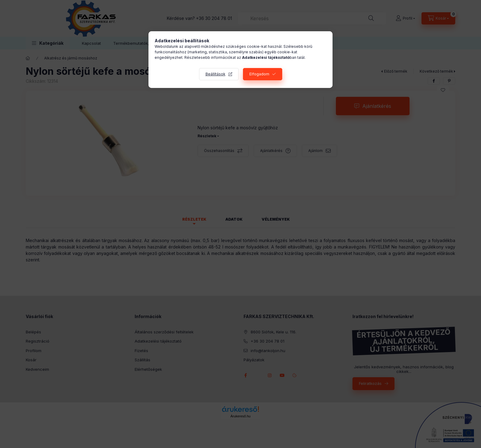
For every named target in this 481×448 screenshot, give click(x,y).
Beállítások (215, 74)
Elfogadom (259, 74)
